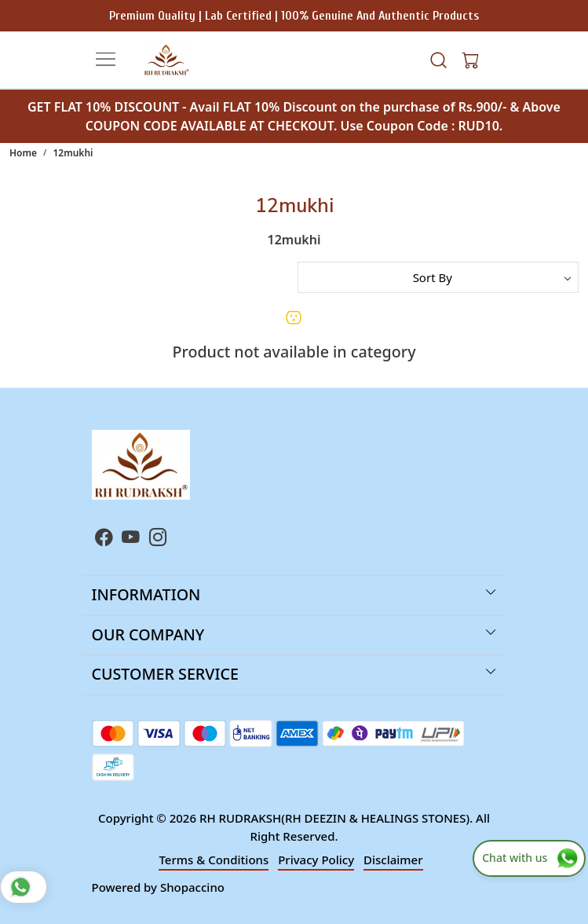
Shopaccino (192, 887)
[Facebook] (104, 539)
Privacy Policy (316, 860)
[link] (439, 59)
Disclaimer (393, 860)
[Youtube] (131, 539)
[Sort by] (438, 277)
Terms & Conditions (214, 860)
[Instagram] (158, 539)
